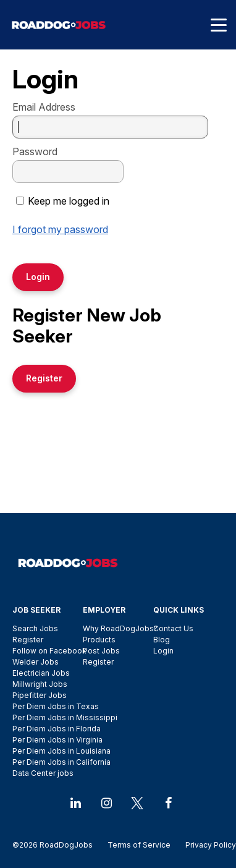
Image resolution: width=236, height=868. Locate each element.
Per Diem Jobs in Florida (57, 729)
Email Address (44, 107)
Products (99, 640)
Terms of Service (139, 845)
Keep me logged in (69, 201)
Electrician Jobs (41, 673)
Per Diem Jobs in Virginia (57, 740)
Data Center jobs (43, 773)
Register (28, 640)
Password (35, 151)
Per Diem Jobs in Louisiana (61, 751)
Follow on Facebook (49, 651)
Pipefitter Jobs (40, 695)
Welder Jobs (36, 662)
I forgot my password (60, 230)
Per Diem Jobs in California (61, 762)
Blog (162, 640)
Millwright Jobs (40, 684)
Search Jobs (35, 628)
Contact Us (173, 628)
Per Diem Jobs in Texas (56, 706)
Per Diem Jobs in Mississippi (65, 717)
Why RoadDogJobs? (120, 628)
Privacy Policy (207, 845)
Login (163, 651)
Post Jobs (101, 651)
